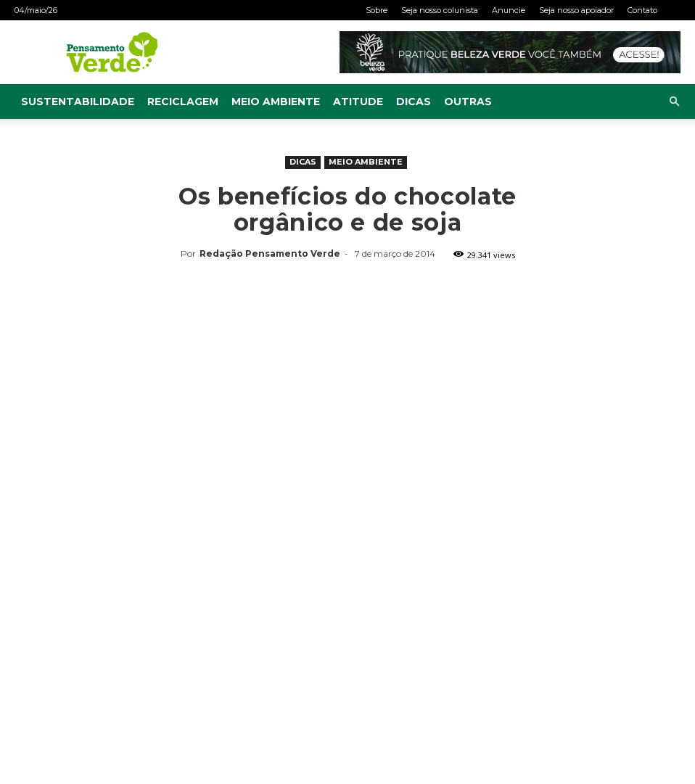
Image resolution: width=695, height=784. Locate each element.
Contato (642, 10)
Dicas (414, 102)
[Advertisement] (347, 374)
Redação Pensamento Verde (270, 253)
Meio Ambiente (276, 102)
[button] (674, 102)
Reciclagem (183, 102)
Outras (468, 102)
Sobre (377, 10)
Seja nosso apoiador (576, 10)
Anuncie (509, 10)
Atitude (358, 102)
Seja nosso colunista (440, 10)
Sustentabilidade (78, 102)
